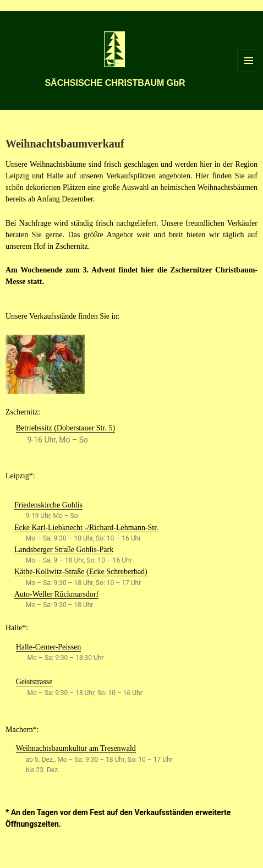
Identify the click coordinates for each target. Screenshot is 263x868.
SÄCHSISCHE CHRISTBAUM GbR (115, 83)
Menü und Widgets (249, 72)
